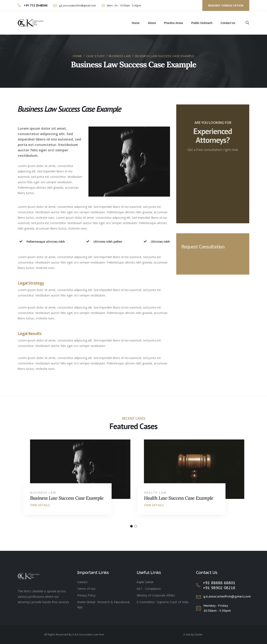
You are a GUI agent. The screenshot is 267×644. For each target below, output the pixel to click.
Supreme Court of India (173, 602)
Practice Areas (173, 23)
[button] (131, 526)
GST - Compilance (149, 589)
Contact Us (228, 23)
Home (136, 23)
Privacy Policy (86, 595)
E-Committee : (147, 602)
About (152, 23)
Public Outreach (202, 23)
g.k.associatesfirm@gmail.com (77, 6)
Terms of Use (86, 589)
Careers (82, 582)
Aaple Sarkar (145, 582)
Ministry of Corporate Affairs (156, 595)
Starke (199, 635)
